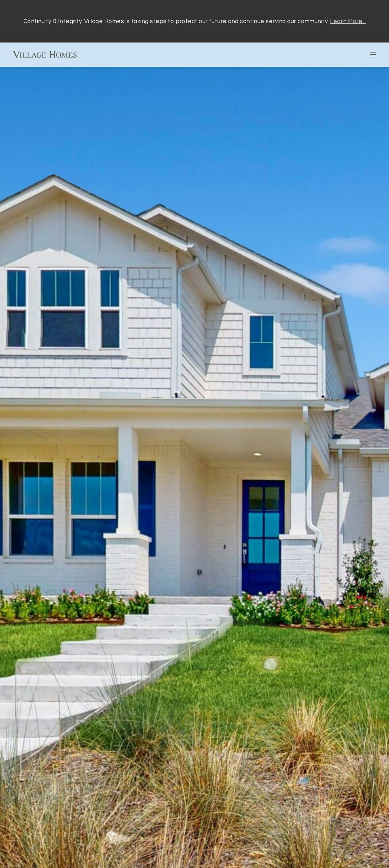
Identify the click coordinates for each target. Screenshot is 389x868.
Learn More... (348, 21)
